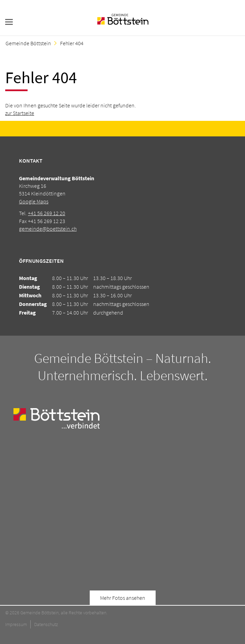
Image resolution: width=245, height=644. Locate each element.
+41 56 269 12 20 (47, 213)
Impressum (16, 624)
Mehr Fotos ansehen (123, 598)
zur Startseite (20, 113)
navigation (9, 22)
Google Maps (34, 201)
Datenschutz (46, 624)
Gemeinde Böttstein (28, 43)
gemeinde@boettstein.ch (48, 229)
